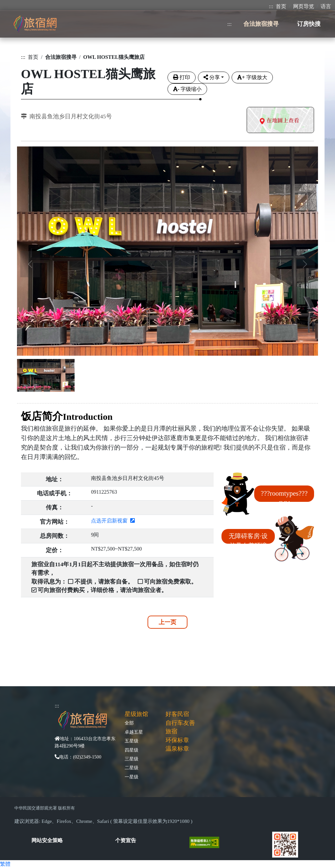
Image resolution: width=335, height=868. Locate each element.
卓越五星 (134, 732)
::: (271, 6)
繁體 (5, 864)
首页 (281, 6)
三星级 (132, 759)
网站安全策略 (47, 840)
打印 (182, 77)
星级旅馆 (136, 714)
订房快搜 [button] (309, 24)
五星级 (132, 741)
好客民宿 (177, 714)
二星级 (132, 768)
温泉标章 (177, 749)
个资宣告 (126, 840)
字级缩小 (187, 89)
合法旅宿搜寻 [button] (261, 24)
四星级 (132, 750)
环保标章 (177, 740)
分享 (212, 77)
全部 (129, 723)
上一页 (167, 622)
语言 (326, 6)
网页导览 (304, 6)
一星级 (132, 777)
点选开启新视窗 (113, 521)
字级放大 (252, 77)
